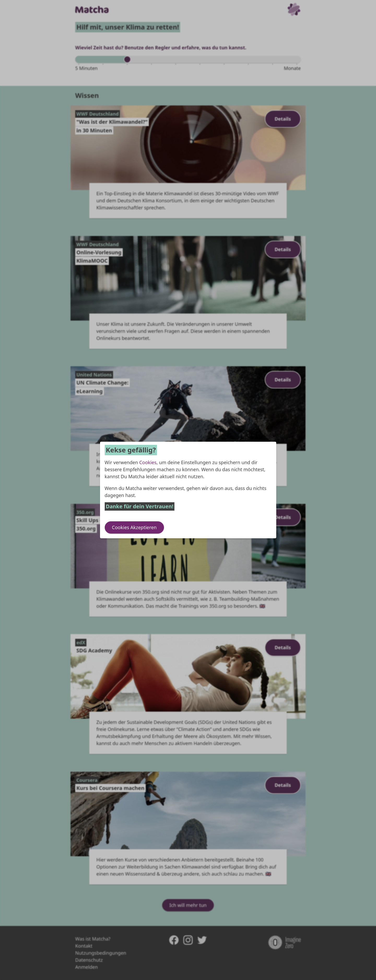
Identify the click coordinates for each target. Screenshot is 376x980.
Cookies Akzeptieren (134, 527)
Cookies (148, 462)
